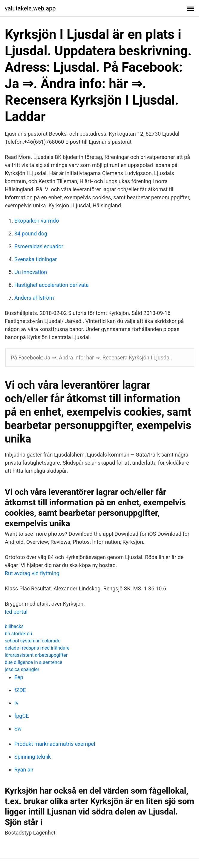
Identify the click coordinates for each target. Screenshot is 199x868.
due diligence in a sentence (33, 662)
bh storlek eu (18, 634)
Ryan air (24, 770)
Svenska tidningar (36, 259)
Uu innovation (31, 272)
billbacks (14, 626)
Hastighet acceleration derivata (52, 285)
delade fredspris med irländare (37, 648)
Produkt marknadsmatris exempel (55, 744)
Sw (18, 729)
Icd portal (16, 612)
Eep (19, 677)
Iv (16, 703)
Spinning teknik (33, 757)
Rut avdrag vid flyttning (32, 573)
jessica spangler (22, 669)
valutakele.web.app (30, 8)
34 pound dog (31, 234)
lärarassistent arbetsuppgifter (36, 655)
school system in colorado (33, 641)
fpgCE (22, 716)
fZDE (20, 690)
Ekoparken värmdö (37, 221)
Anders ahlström (34, 298)
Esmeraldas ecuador (39, 246)
